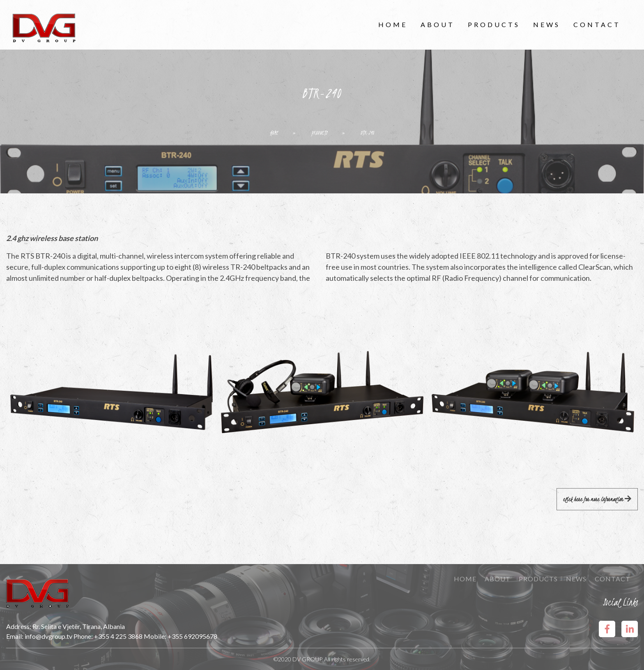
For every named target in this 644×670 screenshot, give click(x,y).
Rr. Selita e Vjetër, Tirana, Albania (79, 626)
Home (393, 24)
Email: (15, 636)
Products (494, 24)
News (547, 24)
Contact (597, 24)
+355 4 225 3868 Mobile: (131, 636)
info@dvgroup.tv (48, 636)
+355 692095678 (192, 636)
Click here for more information (597, 499)
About (438, 24)
